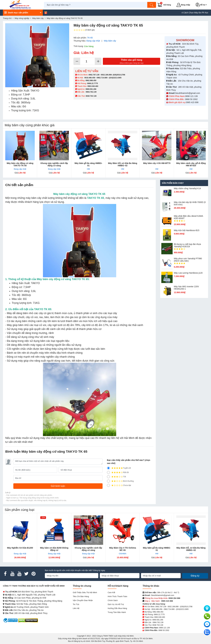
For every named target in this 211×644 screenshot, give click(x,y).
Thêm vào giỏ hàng (132, 62)
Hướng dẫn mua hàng (117, 608)
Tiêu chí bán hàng (81, 596)
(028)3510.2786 (119, 75)
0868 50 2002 (192, 99)
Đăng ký (195, 576)
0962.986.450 (91, 80)
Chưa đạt (119, 485)
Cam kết (111, 592)
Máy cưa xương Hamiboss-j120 (188, 273)
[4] (108, 472)
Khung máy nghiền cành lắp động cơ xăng (54, 164)
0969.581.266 (91, 89)
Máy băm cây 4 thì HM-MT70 (157, 163)
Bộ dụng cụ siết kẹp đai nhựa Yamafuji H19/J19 (187, 245)
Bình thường (120, 481)
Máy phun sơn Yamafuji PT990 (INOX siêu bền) (188, 260)
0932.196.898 (106, 75)
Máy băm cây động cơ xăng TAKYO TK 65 (20, 164)
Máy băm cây (110, 41)
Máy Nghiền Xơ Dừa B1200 (20, 548)
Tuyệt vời (119, 468)
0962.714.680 (102, 78)
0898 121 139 (191, 96)
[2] (108, 481)
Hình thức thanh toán (117, 596)
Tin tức (76, 604)
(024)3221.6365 (115, 78)
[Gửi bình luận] (58, 486)
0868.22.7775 (92, 83)
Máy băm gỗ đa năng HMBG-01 (88, 164)
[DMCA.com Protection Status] (28, 620)
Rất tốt (118, 472)
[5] (108, 468)
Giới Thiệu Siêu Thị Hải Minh (85, 592)
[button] (202, 5)
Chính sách (113, 600)
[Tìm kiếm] (152, 5)
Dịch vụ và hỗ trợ (116, 604)
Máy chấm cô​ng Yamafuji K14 (187, 188)
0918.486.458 (90, 78)
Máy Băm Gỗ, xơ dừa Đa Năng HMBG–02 (123, 164)
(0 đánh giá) (84, 30)
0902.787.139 (94, 75)
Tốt (116, 477)
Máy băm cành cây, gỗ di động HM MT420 (191, 164)
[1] (108, 485)
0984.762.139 (91, 92)
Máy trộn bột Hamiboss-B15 (187, 230)
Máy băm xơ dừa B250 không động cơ (54, 549)
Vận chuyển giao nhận (83, 600)
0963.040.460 (93, 86)
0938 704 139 (158, 625)
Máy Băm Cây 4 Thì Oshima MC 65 (123, 549)
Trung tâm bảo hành (117, 612)
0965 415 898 (192, 102)
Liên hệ (76, 608)
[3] (108, 477)
